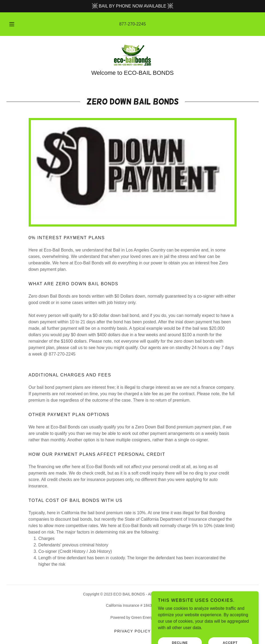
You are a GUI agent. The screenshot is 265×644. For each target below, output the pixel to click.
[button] (18, 24)
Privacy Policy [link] (132, 631)
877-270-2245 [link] (132, 24)
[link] (132, 55)
